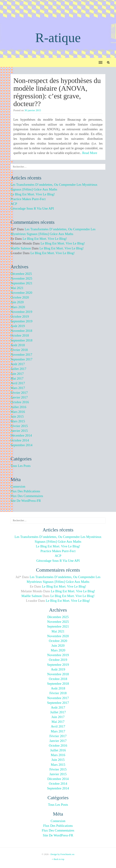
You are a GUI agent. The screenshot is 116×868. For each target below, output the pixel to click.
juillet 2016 (18, 407)
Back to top (58, 859)
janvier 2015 (19, 431)
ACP (14, 204)
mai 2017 (17, 378)
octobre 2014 (20, 440)
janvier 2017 (19, 397)
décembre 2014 (21, 435)
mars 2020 (18, 307)
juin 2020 (17, 302)
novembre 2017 (21, 355)
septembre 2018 (21, 340)
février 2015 (19, 426)
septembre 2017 (21, 359)
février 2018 (19, 350)
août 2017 (18, 364)
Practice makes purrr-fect (28, 199)
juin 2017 (17, 374)
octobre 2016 (20, 402)
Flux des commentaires (27, 496)
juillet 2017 (18, 369)
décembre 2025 (21, 274)
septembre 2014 (21, 445)
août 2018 (18, 345)
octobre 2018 (20, 335)
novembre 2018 (21, 331)
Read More (90, 153)
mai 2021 (17, 288)
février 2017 (19, 393)
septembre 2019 (21, 321)
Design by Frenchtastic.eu (62, 854)
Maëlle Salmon (21, 248)
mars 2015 (18, 421)
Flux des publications (25, 491)
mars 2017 (18, 388)
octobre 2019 (20, 316)
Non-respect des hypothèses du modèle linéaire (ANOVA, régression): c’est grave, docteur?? (57, 92)
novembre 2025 (21, 278)
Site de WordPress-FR (26, 501)
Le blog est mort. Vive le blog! (33, 194)
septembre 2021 (21, 283)
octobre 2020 (20, 297)
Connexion (18, 486)
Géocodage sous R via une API (32, 208)
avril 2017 (18, 383)
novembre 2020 (21, 293)
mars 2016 (18, 412)
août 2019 (18, 326)
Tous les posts (21, 466)
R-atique (58, 38)
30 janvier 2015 (33, 110)
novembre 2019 (21, 312)
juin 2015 (17, 416)
